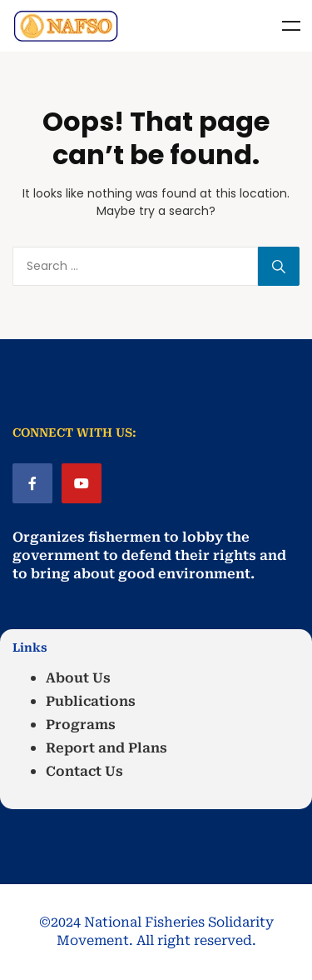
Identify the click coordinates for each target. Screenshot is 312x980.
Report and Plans (106, 748)
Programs (81, 725)
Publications (91, 701)
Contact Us (84, 771)
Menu (291, 26)
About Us (78, 678)
